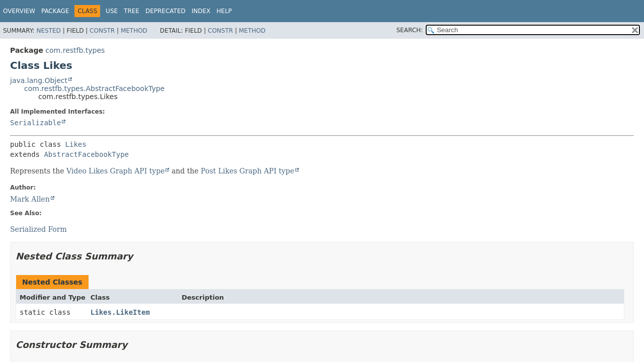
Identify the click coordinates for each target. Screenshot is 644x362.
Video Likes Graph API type (116, 171)
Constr (102, 31)
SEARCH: (410, 30)
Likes (76, 144)
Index (201, 11)
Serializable (35, 123)
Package (55, 11)
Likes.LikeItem (120, 312)
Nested (48, 31)
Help (224, 11)
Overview (19, 11)
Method (134, 31)
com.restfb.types (75, 50)
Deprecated (166, 11)
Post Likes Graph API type (248, 171)
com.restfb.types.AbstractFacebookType (94, 88)
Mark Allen (30, 199)
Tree (132, 11)
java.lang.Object (39, 80)
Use (112, 11)
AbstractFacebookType (86, 154)
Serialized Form (38, 229)
